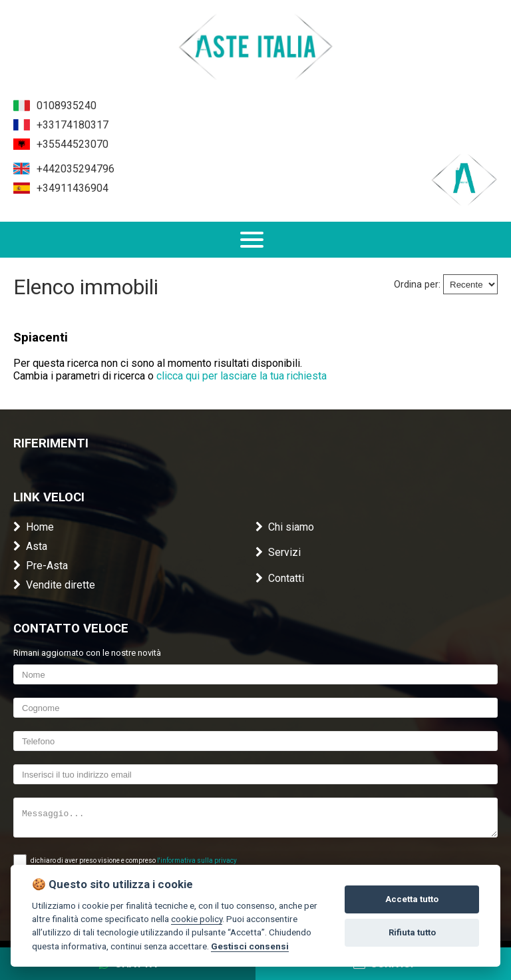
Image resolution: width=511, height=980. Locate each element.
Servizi (278, 552)
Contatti (280, 578)
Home (34, 527)
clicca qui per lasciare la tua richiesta (242, 376)
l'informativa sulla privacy (197, 860)
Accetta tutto (412, 899)
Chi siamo (285, 527)
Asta (30, 546)
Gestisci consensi (250, 946)
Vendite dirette (54, 585)
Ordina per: (417, 285)
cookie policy (197, 919)
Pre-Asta (41, 566)
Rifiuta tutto (412, 932)
